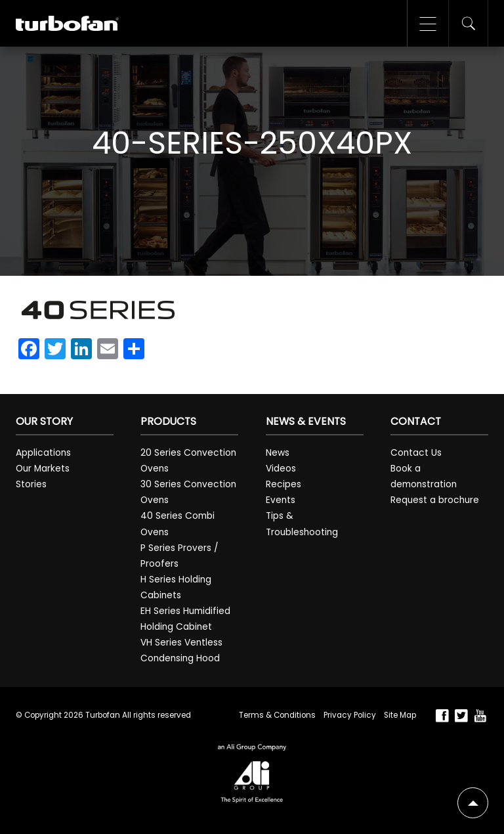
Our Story (44, 421)
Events (281, 500)
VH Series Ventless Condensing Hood (181, 650)
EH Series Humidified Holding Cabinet (185, 619)
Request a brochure (435, 500)
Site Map (400, 715)
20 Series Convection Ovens (188, 461)
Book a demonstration (424, 476)
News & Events (306, 421)
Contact (416, 421)
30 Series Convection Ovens (188, 492)
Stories (31, 484)
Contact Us (416, 453)
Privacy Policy (350, 715)
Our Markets (43, 469)
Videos (281, 469)
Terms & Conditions (277, 715)
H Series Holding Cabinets (176, 587)
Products (168, 421)
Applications (43, 453)
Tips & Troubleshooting (302, 524)
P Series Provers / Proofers (179, 556)
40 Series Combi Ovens (178, 524)
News (278, 453)
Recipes (283, 484)
